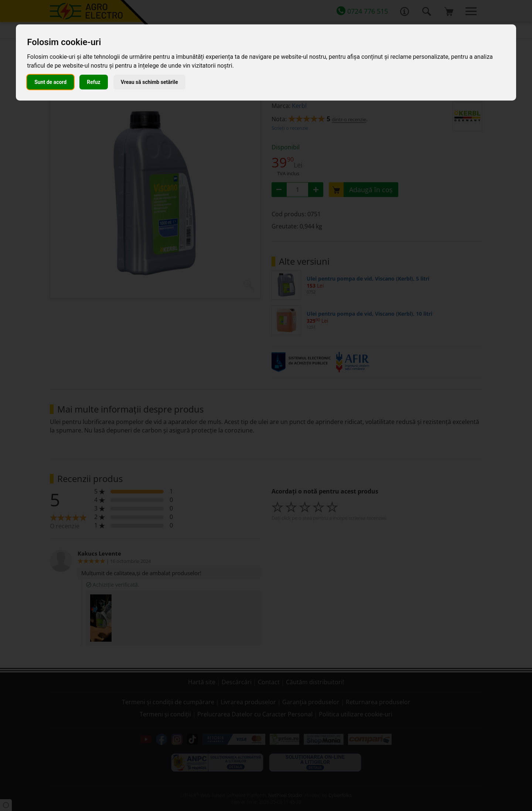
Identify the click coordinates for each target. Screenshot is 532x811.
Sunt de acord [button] (50, 82)
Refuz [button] (94, 82)
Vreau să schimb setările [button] (149, 82)
